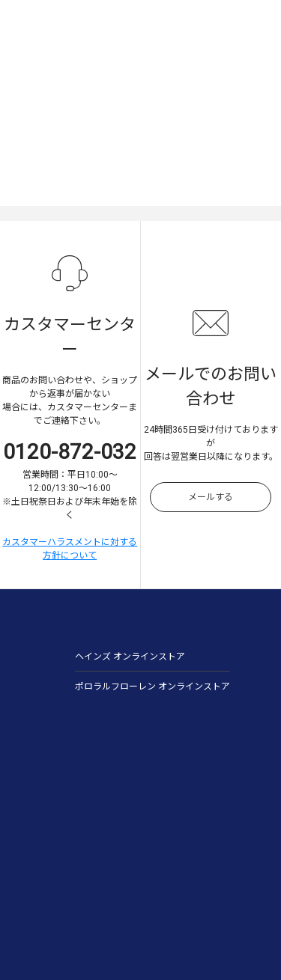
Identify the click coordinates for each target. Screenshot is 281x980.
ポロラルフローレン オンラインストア (152, 687)
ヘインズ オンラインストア (130, 657)
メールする (211, 497)
